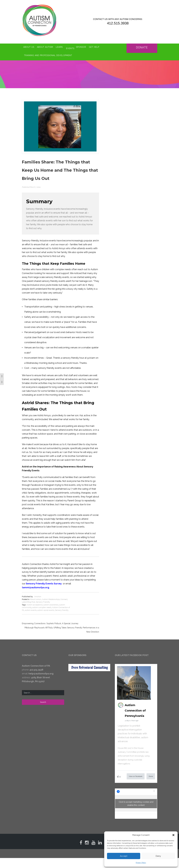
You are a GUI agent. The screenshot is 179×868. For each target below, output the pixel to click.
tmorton (38, 591)
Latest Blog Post (28, 597)
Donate (142, 45)
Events (70, 45)
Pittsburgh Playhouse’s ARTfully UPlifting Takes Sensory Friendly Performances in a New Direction (62, 624)
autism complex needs (42, 602)
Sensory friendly (62, 605)
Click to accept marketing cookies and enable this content (136, 798)
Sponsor (83, 45)
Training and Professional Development (48, 52)
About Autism (45, 45)
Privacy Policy (141, 863)
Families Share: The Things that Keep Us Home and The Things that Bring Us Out (60, 165)
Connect (64, 594)
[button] (173, 835)
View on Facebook (136, 771)
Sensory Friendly (43, 597)
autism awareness (51, 599)
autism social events (46, 605)
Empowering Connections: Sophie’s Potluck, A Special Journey (50, 618)
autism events (31, 605)
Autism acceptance (35, 599)
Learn (59, 45)
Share (151, 771)
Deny (158, 856)
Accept (124, 856)
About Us (29, 45)
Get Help (96, 45)
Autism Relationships (51, 594)
